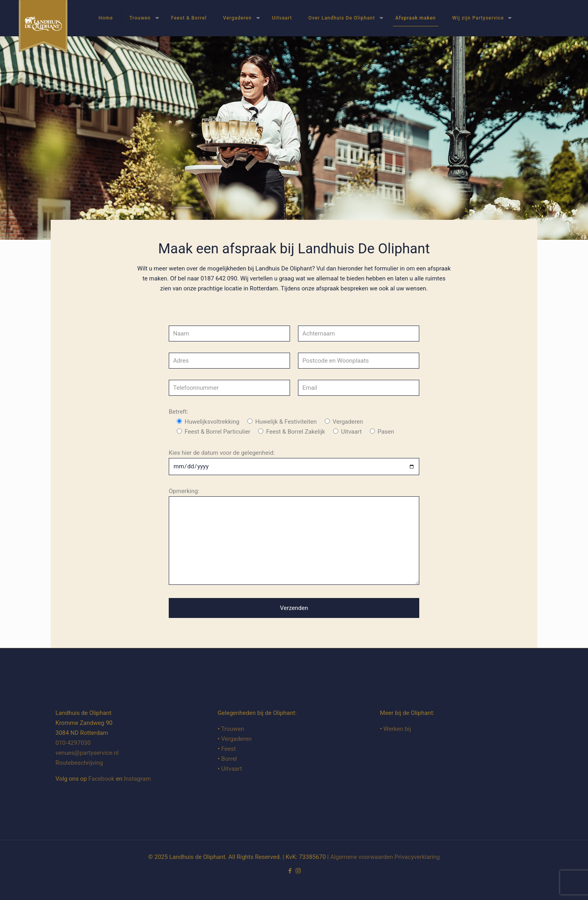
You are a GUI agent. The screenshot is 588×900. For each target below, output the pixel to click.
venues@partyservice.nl (87, 753)
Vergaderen (236, 739)
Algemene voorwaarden (362, 857)
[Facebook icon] (290, 871)
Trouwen (233, 729)
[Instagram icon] (298, 871)
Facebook (102, 779)
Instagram (137, 779)
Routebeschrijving (79, 763)
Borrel (229, 759)
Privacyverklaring (417, 857)
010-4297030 (73, 743)
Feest (228, 749)
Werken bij (397, 729)
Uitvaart (231, 769)
